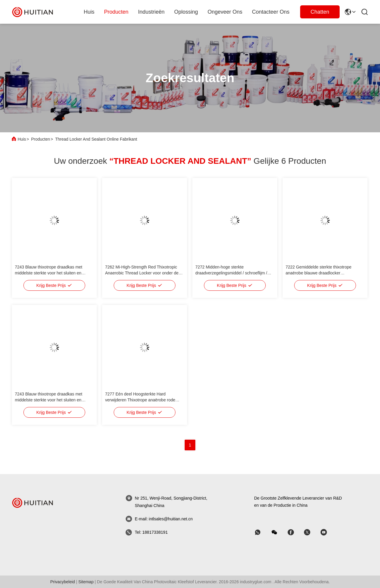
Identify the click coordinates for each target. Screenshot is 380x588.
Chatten (320, 12)
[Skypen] (295, 532)
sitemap (86, 582)
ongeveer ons (225, 12)
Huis (89, 12)
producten (116, 12)
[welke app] (262, 532)
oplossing (186, 12)
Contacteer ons (271, 12)
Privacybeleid (62, 582)
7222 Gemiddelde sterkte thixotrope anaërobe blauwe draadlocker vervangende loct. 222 (319, 273)
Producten (41, 139)
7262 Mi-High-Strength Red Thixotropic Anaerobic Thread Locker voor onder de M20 (142, 273)
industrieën (151, 12)
